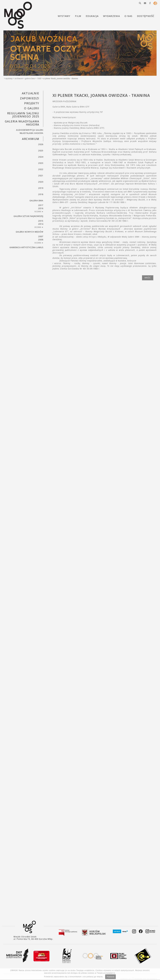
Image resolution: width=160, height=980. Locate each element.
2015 (41, 221)
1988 (39, 78)
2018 (41, 194)
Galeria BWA (30, 78)
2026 (41, 144)
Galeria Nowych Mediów (30, 232)
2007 (41, 236)
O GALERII (32, 108)
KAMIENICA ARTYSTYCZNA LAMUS (26, 247)
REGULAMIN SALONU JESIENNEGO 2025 (23, 115)
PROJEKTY (32, 103)
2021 (41, 176)
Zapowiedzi (30, 98)
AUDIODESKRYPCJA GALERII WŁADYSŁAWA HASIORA (30, 132)
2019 (41, 188)
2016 (41, 208)
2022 (41, 169)
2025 (41, 151)
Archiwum (19, 78)
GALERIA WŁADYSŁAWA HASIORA (22, 123)
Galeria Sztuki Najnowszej (28, 216)
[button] (140, 3)
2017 (41, 205)
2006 (41, 240)
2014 (41, 224)
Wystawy (9, 78)
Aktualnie (31, 93)
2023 (41, 163)
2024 (41, 157)
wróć (148, 278)
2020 (41, 182)
